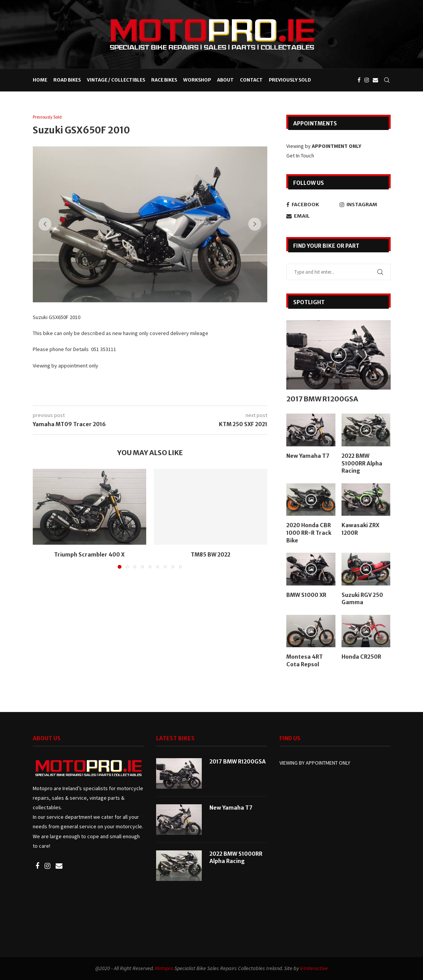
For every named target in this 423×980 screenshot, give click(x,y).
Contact (251, 80)
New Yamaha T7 (308, 456)
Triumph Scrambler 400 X (89, 555)
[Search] (387, 80)
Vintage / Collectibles (116, 80)
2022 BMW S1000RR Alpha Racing (362, 463)
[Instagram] (367, 80)
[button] (47, 225)
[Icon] (338, 354)
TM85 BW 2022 (211, 555)
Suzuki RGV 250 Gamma (362, 598)
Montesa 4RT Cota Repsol (305, 660)
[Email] (375, 80)
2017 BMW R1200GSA (322, 399)
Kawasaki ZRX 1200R (360, 529)
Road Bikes (67, 80)
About (225, 80)
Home (40, 80)
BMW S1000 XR (306, 595)
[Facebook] (359, 80)
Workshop (197, 80)
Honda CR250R (361, 656)
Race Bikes (164, 80)
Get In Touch (300, 155)
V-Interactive (314, 967)
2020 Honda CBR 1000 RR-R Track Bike (309, 532)
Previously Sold (290, 80)
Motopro (164, 967)
